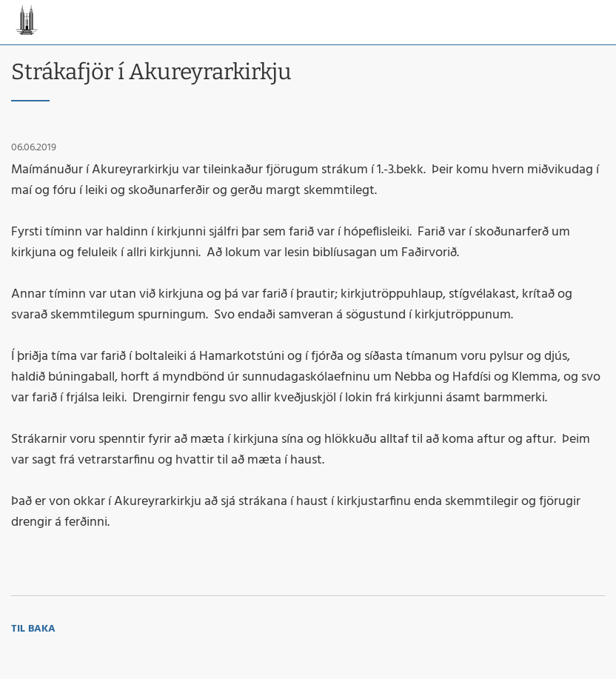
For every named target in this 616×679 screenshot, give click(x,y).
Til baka (33, 629)
